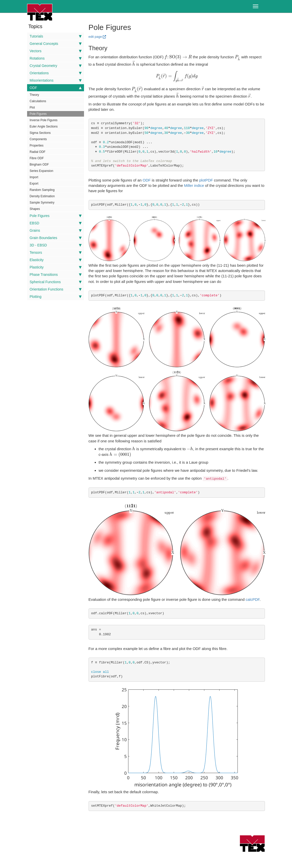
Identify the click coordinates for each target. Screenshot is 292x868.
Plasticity (56, 267)
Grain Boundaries (56, 238)
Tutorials (56, 36)
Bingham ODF (39, 165)
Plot (32, 107)
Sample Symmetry (42, 203)
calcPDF (253, 599)
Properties (37, 146)
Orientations (56, 73)
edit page (95, 37)
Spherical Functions (56, 282)
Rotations (56, 58)
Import (34, 177)
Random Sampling (42, 190)
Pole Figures (38, 114)
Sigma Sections (40, 133)
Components (38, 139)
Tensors (56, 252)
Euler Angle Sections (44, 126)
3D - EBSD (56, 245)
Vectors (56, 51)
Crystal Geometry (56, 66)
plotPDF (206, 180)
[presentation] (178, 57)
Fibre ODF (37, 158)
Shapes (35, 209)
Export (34, 184)
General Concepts (56, 44)
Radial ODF (38, 152)
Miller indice (194, 185)
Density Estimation (42, 196)
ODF (56, 88)
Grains (56, 230)
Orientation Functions (56, 289)
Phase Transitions (56, 275)
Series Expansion (41, 171)
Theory (34, 95)
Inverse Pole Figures (44, 120)
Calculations (38, 101)
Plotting (56, 297)
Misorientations (56, 80)
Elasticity (56, 260)
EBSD (56, 223)
